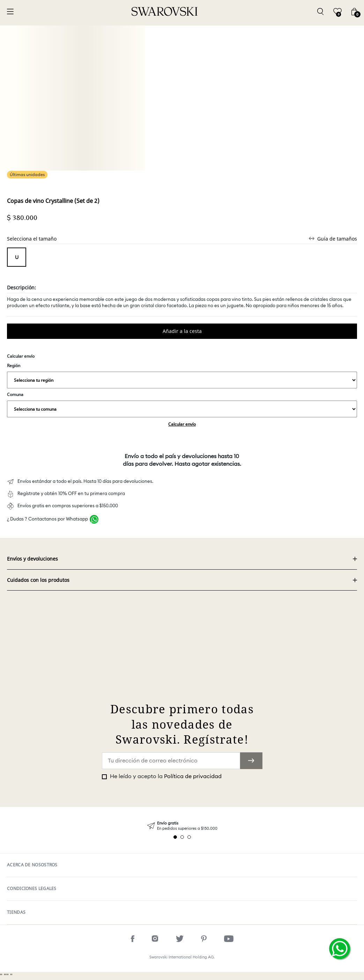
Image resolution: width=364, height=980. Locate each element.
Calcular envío (182, 424)
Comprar (182, 331)
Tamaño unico (17, 257)
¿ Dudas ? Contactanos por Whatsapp (47, 519)
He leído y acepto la (165, 776)
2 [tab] (182, 837)
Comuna (182, 404)
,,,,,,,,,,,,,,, (182, 380)
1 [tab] (175, 837)
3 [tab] (189, 837)
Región (182, 375)
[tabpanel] (182, 826)
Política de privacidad (193, 776)
